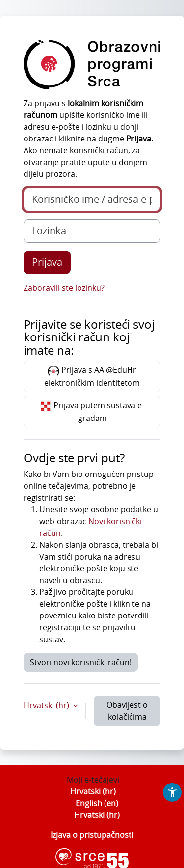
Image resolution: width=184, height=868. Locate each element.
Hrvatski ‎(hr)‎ (93, 791)
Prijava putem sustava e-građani (92, 412)
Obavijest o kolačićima (127, 711)
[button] (172, 792)
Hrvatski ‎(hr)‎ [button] (47, 705)
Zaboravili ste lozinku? (64, 288)
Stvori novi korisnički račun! (81, 662)
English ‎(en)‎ (97, 803)
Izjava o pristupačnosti (92, 835)
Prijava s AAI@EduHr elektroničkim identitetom (92, 376)
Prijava (47, 262)
